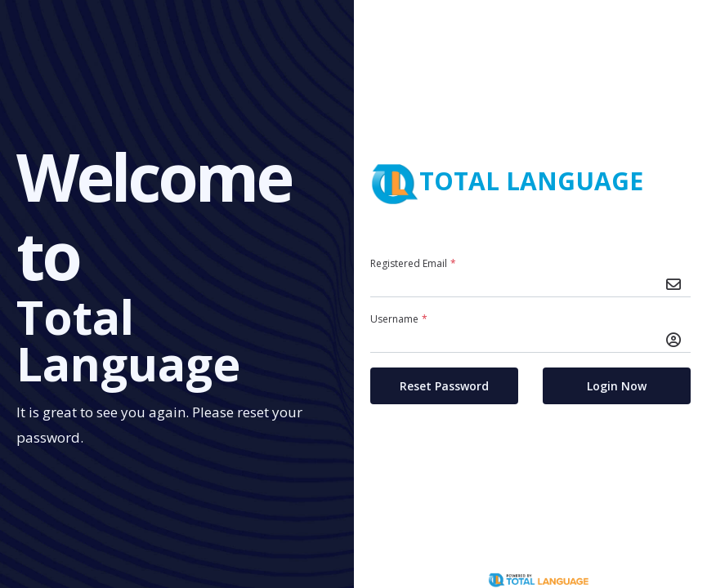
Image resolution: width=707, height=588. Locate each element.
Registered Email (415, 263)
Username (400, 319)
